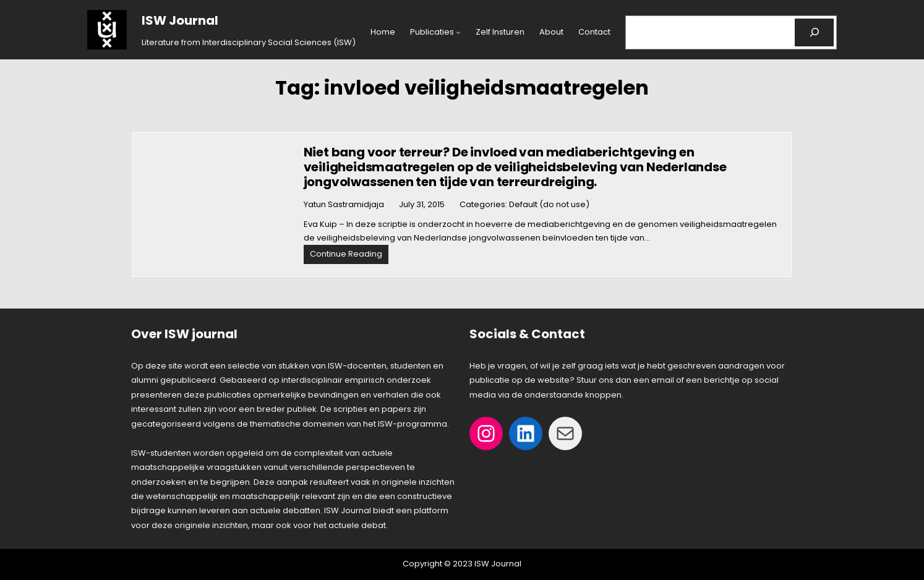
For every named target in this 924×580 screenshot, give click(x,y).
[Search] (814, 32)
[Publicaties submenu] (458, 32)
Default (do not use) (549, 204)
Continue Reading (349, 256)
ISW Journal (180, 20)
